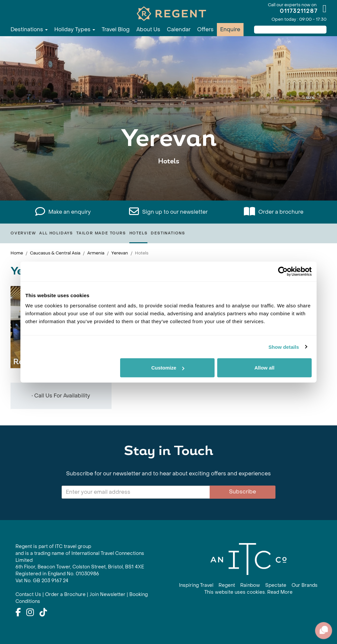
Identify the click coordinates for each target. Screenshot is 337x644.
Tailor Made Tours (101, 233)
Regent (227, 585)
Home (17, 253)
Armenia (96, 253)
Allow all (264, 368)
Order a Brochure (65, 595)
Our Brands (305, 585)
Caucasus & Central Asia (55, 253)
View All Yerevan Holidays (169, 182)
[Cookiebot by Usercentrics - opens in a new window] (283, 271)
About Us (148, 29)
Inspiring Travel (196, 585)
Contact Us (28, 595)
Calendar (179, 29)
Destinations (29, 29)
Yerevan (120, 253)
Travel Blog (116, 29)
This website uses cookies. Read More (248, 592)
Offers (205, 29)
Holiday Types (75, 29)
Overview (23, 233)
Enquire (230, 29)
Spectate (276, 585)
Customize (168, 368)
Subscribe (243, 492)
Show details (284, 347)
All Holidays (56, 233)
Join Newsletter (107, 595)
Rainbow (250, 585)
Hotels (139, 233)
